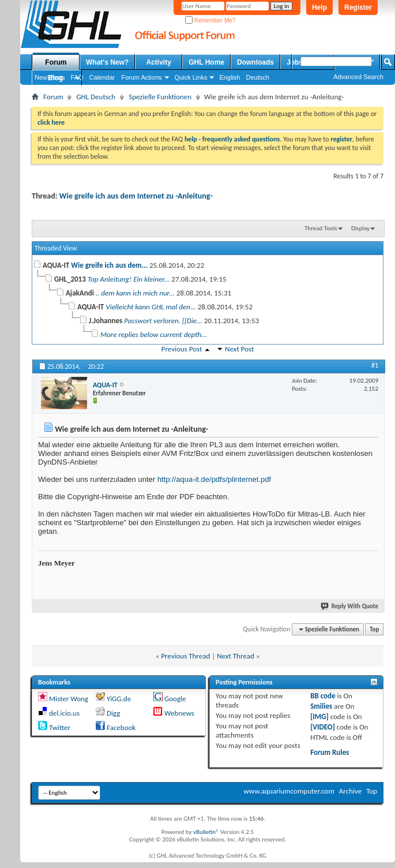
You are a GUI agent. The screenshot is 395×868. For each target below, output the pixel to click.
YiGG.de (119, 699)
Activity (159, 62)
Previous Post (182, 349)
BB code (323, 696)
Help (319, 8)
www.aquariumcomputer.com (289, 791)
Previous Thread (185, 656)
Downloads (255, 62)
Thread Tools (321, 228)
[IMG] (319, 717)
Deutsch (257, 77)
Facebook (121, 727)
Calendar (102, 77)
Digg (113, 713)
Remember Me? (210, 20)
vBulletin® (206, 832)
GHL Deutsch (96, 97)
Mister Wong (69, 699)
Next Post (239, 349)
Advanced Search (358, 77)
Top (374, 629)
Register (358, 8)
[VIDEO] (323, 727)
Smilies (321, 706)
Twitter (60, 727)
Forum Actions (141, 77)
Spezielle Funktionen (160, 97)
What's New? (107, 62)
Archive (350, 791)
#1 (375, 365)
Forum (56, 62)
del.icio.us (64, 713)
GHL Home (206, 62)
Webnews (179, 713)
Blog (56, 78)
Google (175, 699)
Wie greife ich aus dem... (109, 265)
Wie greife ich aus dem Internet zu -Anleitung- (136, 196)
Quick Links (191, 77)
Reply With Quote (350, 606)
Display (360, 228)
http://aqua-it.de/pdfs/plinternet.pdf (214, 479)
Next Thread (236, 656)
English (230, 77)
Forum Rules (330, 752)
